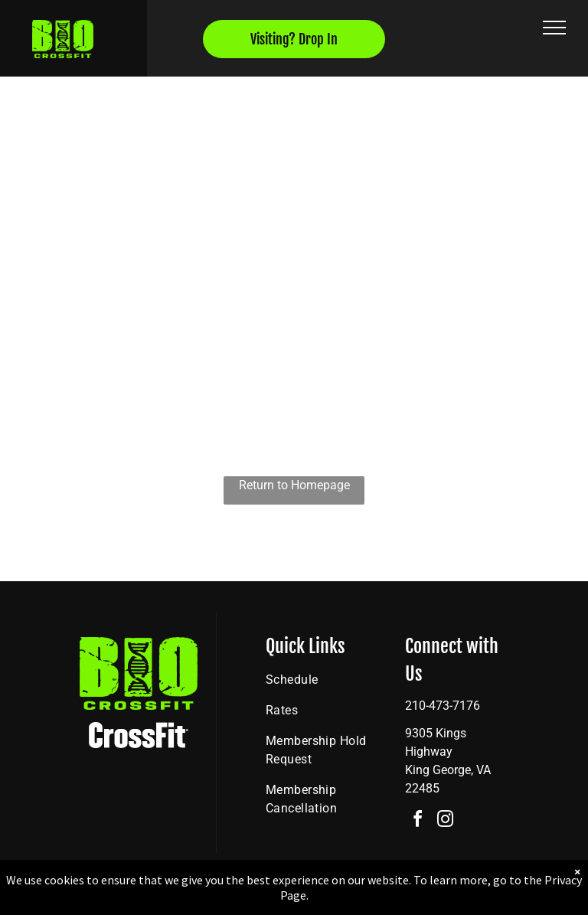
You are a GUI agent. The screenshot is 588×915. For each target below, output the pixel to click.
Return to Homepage (294, 485)
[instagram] (445, 821)
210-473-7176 (443, 706)
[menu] (554, 28)
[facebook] (417, 821)
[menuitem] (321, 680)
